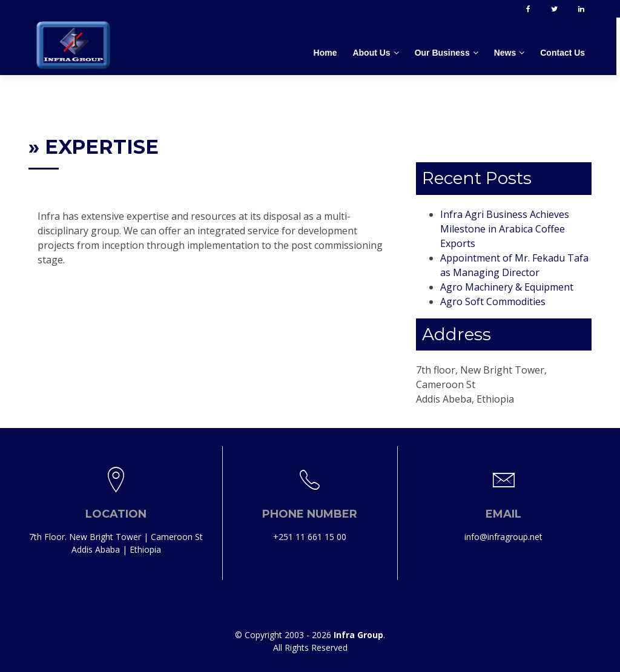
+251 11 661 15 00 (310, 539)
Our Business (444, 53)
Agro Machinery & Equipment (507, 287)
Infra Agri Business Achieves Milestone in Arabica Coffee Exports (505, 229)
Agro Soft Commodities (493, 301)
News (507, 53)
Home (327, 53)
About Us (373, 53)
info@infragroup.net (503, 539)
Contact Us (564, 53)
